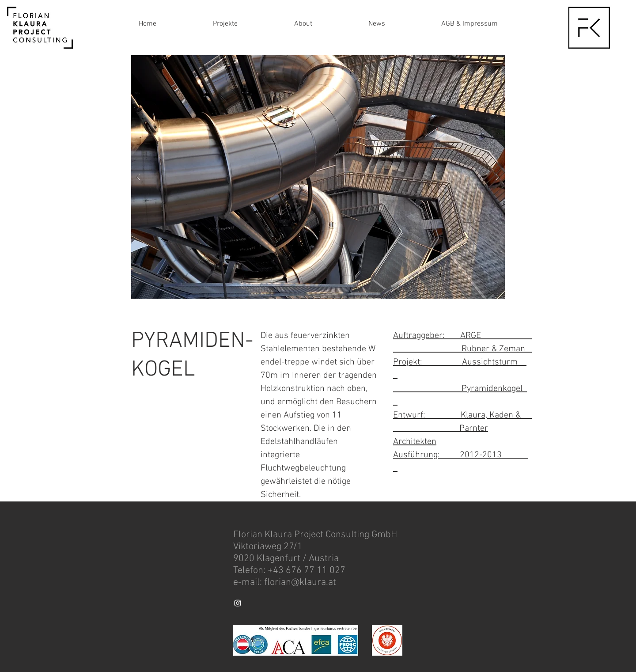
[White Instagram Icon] (238, 603)
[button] (318, 177)
